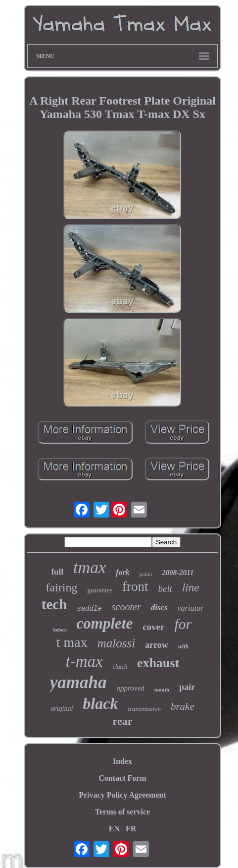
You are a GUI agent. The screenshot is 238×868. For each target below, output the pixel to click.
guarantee (100, 590)
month (162, 690)
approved (131, 688)
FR (131, 829)
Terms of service (122, 812)
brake (183, 706)
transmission (144, 709)
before (60, 630)
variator (190, 608)
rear (123, 721)
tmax (90, 567)
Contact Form (122, 778)
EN (114, 829)
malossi (116, 643)
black (100, 703)
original (62, 709)
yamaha (78, 682)
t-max (84, 661)
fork (123, 572)
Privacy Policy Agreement (122, 795)
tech (54, 604)
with (183, 646)
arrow (157, 645)
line (191, 588)
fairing (61, 587)
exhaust (158, 663)
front (135, 586)
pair (187, 687)
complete (105, 623)
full (57, 572)
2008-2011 (178, 573)
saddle (89, 609)
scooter (126, 607)
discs (159, 608)
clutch (120, 667)
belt (165, 589)
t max (72, 642)
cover (153, 627)
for (183, 624)
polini (146, 574)
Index (122, 761)
